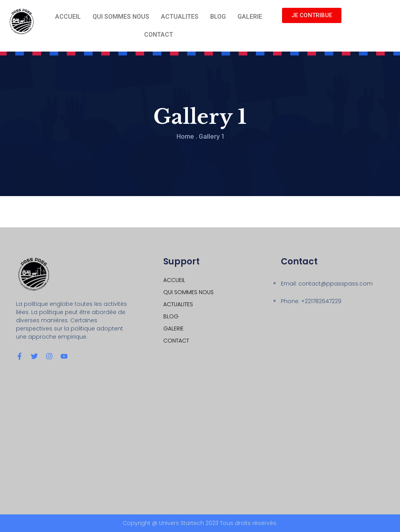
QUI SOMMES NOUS (121, 17)
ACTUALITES (180, 17)
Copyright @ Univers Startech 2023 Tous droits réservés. (200, 523)
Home (185, 136)
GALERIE (250, 17)
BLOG (218, 17)
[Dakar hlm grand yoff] (200, 437)
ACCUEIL (68, 17)
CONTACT (159, 35)
